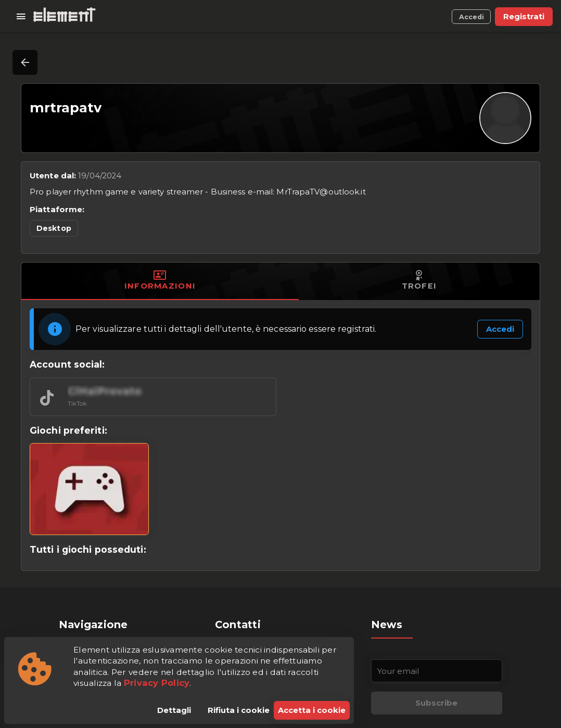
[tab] (160, 281)
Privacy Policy (157, 683)
